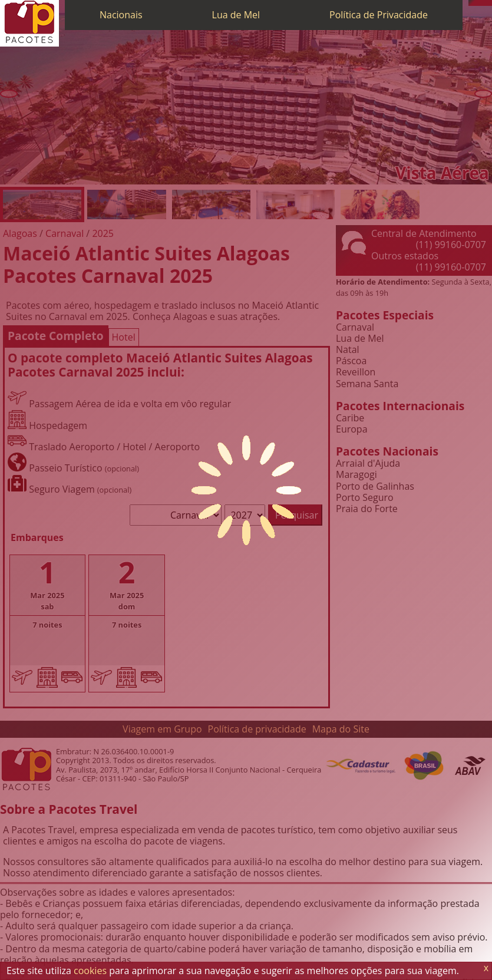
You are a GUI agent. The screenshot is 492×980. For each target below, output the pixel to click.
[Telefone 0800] (471, 3)
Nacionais (121, 15)
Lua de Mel (236, 15)
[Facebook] (489, 3)
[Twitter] (483, 3)
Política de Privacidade (379, 15)
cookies (90, 971)
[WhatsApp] (477, 3)
